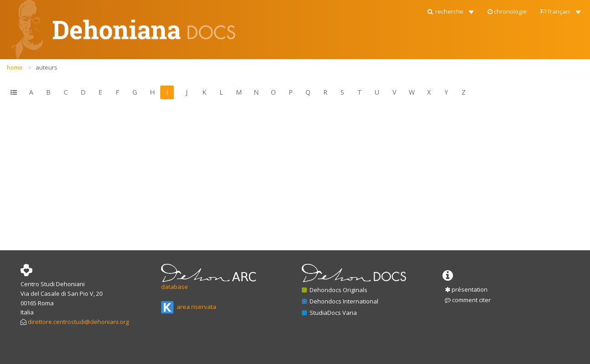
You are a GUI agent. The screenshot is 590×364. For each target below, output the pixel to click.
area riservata (189, 307)
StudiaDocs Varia (329, 313)
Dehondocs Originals (335, 290)
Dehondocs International (340, 301)
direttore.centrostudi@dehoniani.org (78, 322)
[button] (450, 9)
